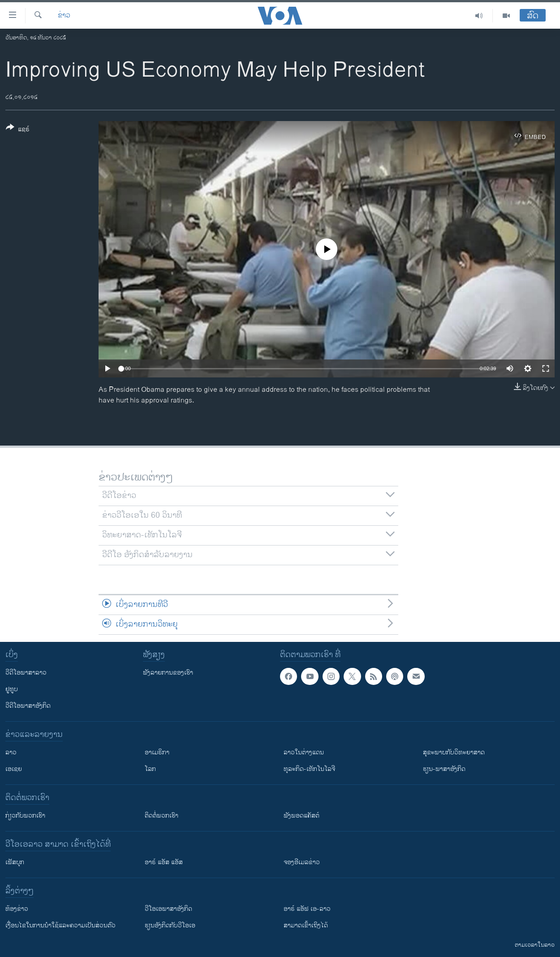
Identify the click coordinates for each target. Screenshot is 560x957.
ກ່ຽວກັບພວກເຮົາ (25, 816)
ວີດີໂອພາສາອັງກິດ (28, 706)
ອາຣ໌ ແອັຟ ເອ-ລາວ (307, 909)
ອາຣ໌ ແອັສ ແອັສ (164, 862)
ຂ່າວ (64, 16)
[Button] (18, 130)
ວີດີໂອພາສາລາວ (26, 673)
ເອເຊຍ (14, 769)
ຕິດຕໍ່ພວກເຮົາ (162, 816)
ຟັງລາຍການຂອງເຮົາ (168, 673)
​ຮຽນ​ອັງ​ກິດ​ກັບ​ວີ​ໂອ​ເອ (170, 925)
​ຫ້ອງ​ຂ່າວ (17, 909)
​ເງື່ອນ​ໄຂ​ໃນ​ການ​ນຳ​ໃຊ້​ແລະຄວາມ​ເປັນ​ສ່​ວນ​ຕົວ (60, 925)
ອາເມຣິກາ (157, 752)
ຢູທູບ (12, 689)
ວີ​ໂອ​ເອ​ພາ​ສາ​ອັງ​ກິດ (168, 909)
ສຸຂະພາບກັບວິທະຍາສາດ (454, 752)
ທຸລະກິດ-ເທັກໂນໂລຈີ (309, 769)
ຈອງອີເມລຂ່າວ (302, 862)
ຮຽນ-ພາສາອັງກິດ (444, 769)
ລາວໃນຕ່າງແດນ (304, 752)
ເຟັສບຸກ (15, 862)
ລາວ (11, 752)
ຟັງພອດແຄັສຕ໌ (302, 816)
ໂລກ (150, 769)
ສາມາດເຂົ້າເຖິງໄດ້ (306, 925)
